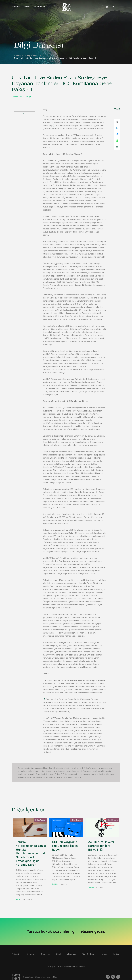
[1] (54, 125)
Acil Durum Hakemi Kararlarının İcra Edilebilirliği (101, 846)
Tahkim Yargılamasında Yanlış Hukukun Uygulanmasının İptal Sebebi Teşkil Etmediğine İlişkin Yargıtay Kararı (31, 853)
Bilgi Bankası (40, 7)
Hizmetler (16, 7)
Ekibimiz (27, 7)
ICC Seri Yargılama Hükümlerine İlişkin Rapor (65, 846)
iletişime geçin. (92, 924)
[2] (60, 138)
